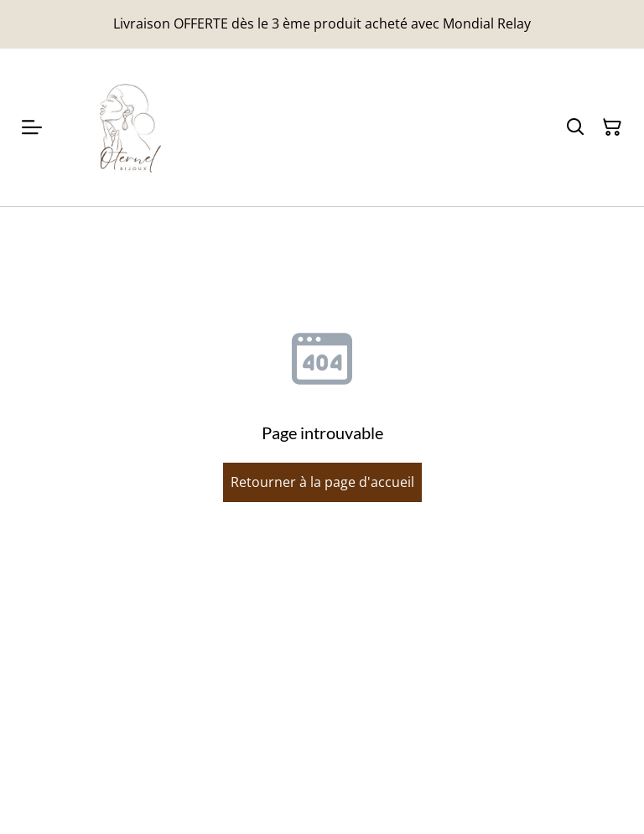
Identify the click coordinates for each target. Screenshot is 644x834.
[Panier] (612, 127)
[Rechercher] (575, 127)
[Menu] (32, 127)
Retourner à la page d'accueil (322, 482)
